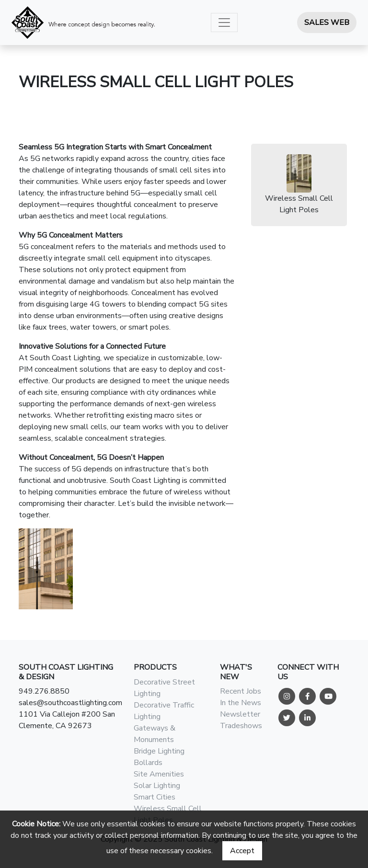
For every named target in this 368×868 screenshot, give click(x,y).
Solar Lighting (157, 786)
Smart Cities (155, 797)
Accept (242, 851)
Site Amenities (159, 774)
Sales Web (327, 23)
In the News (241, 703)
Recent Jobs (241, 691)
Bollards (148, 763)
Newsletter (240, 714)
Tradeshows (241, 726)
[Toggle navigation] (224, 23)
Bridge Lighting (159, 751)
